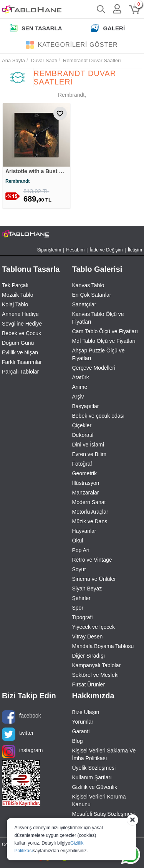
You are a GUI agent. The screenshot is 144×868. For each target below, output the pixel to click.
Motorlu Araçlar (90, 512)
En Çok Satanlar (92, 295)
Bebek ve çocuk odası (98, 416)
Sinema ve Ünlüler (94, 579)
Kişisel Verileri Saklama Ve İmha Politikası (104, 754)
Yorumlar (83, 722)
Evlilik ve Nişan (20, 352)
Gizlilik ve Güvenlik (95, 787)
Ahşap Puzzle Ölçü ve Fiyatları (98, 354)
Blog (78, 741)
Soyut (79, 569)
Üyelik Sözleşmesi (94, 768)
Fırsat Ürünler (89, 684)
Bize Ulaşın (86, 712)
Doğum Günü (18, 343)
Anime (80, 387)
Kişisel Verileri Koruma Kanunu (99, 800)
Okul (78, 541)
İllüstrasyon (86, 483)
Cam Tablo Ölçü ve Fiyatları (105, 331)
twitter (18, 734)
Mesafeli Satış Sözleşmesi (103, 814)
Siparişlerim (49, 250)
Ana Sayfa (13, 60)
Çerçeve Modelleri (94, 368)
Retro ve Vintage (92, 560)
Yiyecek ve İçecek (94, 627)
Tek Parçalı (15, 285)
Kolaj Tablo (15, 304)
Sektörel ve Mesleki (95, 675)
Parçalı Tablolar (20, 372)
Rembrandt (17, 181)
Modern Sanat (89, 502)
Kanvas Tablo (88, 285)
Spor (78, 608)
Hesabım (75, 250)
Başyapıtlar (86, 406)
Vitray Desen (88, 637)
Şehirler (81, 598)
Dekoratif (83, 435)
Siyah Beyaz (87, 589)
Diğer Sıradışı (89, 656)
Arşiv (78, 397)
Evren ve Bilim (89, 454)
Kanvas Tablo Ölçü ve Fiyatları (98, 318)
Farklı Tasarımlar (22, 362)
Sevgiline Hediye (22, 324)
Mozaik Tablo (17, 295)
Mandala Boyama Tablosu (103, 646)
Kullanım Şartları (92, 777)
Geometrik (85, 473)
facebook (22, 717)
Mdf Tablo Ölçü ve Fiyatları (104, 341)
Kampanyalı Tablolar (97, 665)
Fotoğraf (82, 464)
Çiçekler (82, 425)
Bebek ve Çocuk (22, 333)
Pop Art (81, 550)
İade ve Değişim (106, 250)
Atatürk (81, 377)
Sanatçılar (84, 304)
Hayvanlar (84, 531)
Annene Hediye (20, 314)
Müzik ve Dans (90, 521)
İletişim (135, 250)
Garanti (81, 731)
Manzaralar (86, 493)
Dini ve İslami (88, 445)
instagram (22, 751)
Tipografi (83, 617)
